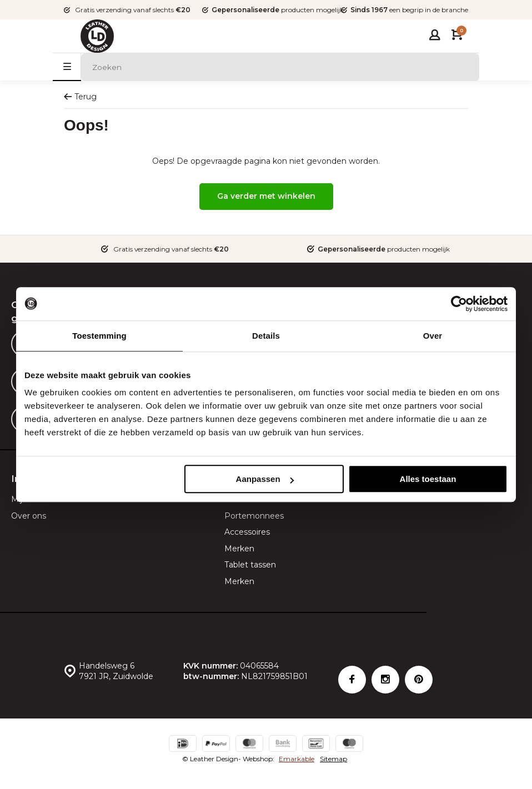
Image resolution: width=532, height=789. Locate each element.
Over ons (29, 516)
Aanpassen (265, 479)
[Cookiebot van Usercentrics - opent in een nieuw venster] (459, 304)
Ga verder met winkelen (266, 196)
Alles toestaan (428, 479)
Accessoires (247, 532)
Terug (80, 97)
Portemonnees (254, 516)
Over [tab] (433, 336)
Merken (239, 549)
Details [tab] (266, 336)
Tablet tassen (250, 565)
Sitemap (333, 759)
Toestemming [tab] (99, 336)
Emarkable (297, 759)
